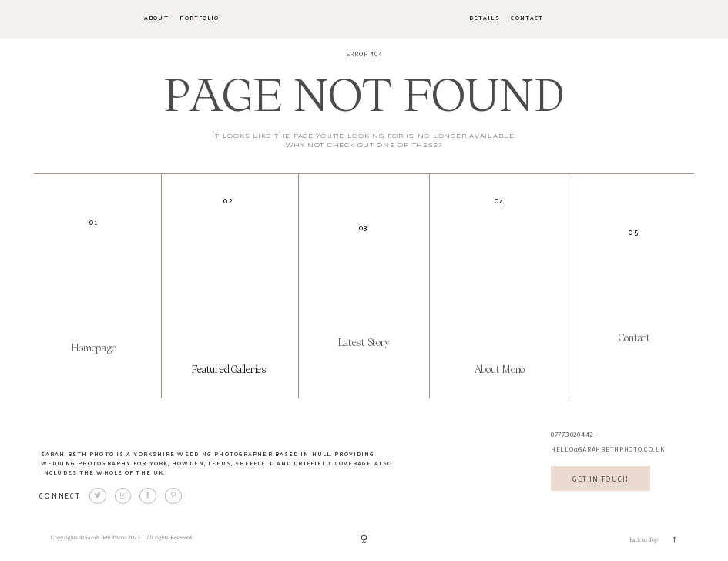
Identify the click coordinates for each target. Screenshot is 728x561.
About (156, 18)
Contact (527, 18)
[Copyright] (364, 539)
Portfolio (199, 18)
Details (485, 18)
